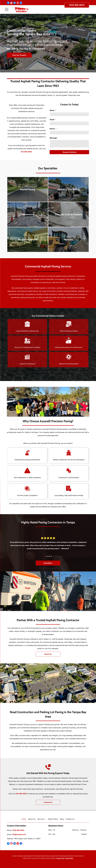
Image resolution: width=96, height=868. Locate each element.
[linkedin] (15, 3)
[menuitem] (24, 819)
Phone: (52, 129)
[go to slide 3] (48, 556)
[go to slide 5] (51, 556)
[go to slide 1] (45, 556)
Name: (52, 110)
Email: (52, 120)
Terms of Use (60, 858)
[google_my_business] (21, 3)
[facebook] (8, 3)
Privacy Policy (69, 858)
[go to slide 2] (46, 556)
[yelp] (18, 3)
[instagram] (11, 3)
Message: (54, 138)
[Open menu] (7, 9)
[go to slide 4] (50, 556)
